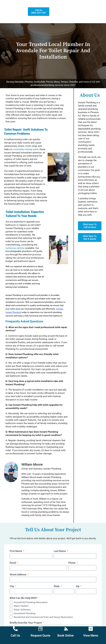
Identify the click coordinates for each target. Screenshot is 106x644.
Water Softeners (22, 609)
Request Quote (41, 636)
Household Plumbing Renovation (31, 602)
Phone (72, 562)
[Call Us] (15, 629)
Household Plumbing (25, 613)
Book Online (66, 636)
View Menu (91, 636)
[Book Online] (66, 629)
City (12, 586)
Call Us (15, 636)
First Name (16, 550)
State (57, 586)
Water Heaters (21, 605)
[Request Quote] (40, 629)
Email (13, 562)
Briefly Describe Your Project (26, 622)
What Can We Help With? (23, 597)
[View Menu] (91, 629)
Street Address (18, 574)
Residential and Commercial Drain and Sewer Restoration (43, 617)
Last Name (60, 550)
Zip (78, 586)
